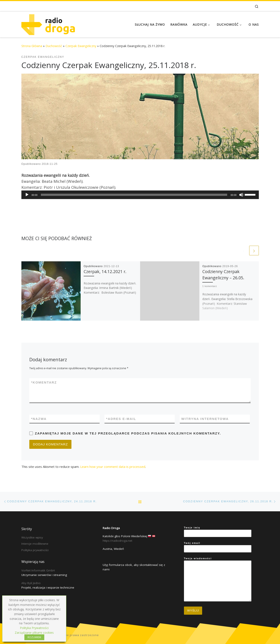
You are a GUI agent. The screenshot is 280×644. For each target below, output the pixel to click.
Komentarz (44, 382)
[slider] (134, 195)
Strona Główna (32, 46)
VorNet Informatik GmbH (38, 570)
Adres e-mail (121, 419)
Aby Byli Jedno (31, 583)
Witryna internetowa (205, 419)
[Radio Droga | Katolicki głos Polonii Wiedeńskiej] (48, 24)
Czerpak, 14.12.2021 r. (105, 271)
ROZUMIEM (34, 637)
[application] (140, 195)
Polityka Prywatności (34, 628)
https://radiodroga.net (117, 541)
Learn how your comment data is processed (113, 467)
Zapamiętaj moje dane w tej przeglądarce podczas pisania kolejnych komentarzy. (128, 433)
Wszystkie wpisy (32, 537)
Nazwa (39, 419)
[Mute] (241, 195)
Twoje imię (218, 532)
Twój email (218, 547)
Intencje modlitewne (35, 544)
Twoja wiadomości (218, 579)
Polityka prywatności (35, 550)
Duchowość (54, 46)
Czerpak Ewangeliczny (81, 46)
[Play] (27, 195)
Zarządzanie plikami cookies (34, 633)
